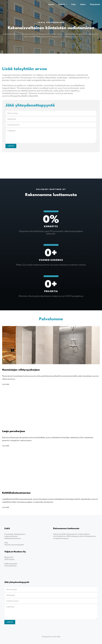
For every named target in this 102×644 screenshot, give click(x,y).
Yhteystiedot (95, 4)
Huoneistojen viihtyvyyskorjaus (15, 534)
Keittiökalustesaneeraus (13, 538)
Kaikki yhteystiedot (11, 564)
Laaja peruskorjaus (11, 536)
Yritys (73, 4)
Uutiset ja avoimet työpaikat (14, 545)
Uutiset (83, 4)
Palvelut (64, 4)
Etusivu (51, 4)
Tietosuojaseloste (10, 566)
